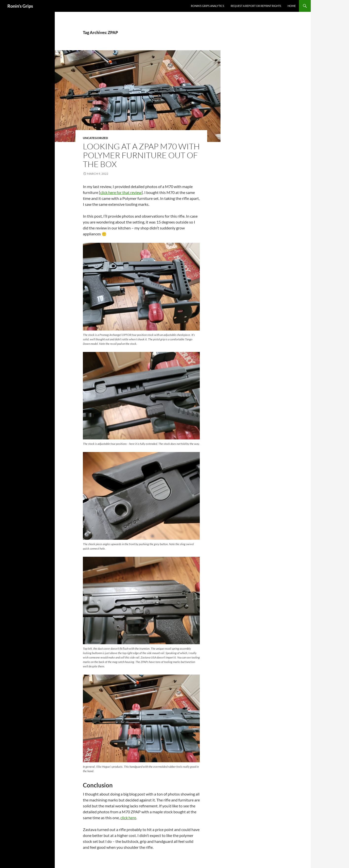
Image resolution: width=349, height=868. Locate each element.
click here (128, 818)
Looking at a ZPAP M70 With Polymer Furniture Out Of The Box (141, 155)
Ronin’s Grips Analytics (208, 6)
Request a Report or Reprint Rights (256, 6)
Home (292, 6)
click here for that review (121, 192)
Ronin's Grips (20, 6)
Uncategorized (95, 138)
